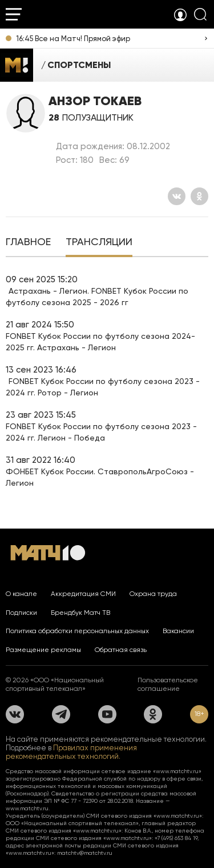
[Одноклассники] (199, 196)
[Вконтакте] (177, 196)
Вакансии (178, 631)
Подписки (21, 613)
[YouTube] (107, 714)
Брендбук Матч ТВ (80, 613)
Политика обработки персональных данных (77, 631)
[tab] (28, 243)
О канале (21, 594)
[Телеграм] (61, 714)
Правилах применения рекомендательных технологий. (71, 752)
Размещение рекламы (43, 650)
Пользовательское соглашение (168, 684)
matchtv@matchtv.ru (85, 853)
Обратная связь (121, 650)
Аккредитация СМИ (83, 594)
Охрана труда (153, 594)
